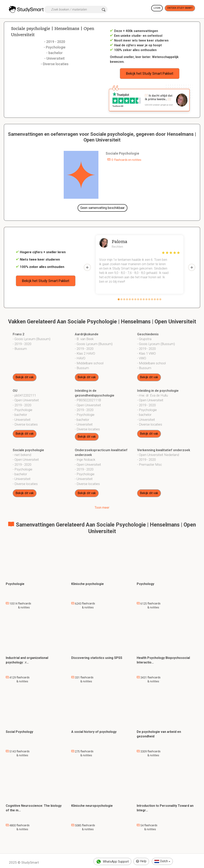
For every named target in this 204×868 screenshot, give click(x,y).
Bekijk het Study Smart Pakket (150, 73)
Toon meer (102, 508)
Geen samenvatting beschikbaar (102, 208)
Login (157, 8)
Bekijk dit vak (25, 377)
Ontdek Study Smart (180, 8)
